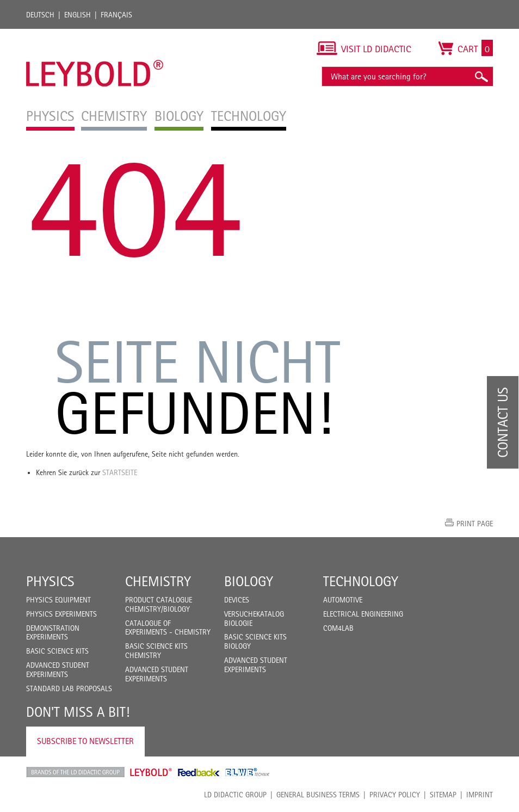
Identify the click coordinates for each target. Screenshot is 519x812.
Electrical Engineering (363, 614)
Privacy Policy (395, 795)
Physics (50, 581)
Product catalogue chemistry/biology (159, 604)
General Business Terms (318, 795)
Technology (361, 581)
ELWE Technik (248, 772)
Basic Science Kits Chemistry (156, 651)
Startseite (120, 472)
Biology (249, 581)
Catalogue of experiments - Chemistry (168, 628)
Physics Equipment (58, 600)
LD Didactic (75, 772)
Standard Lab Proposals (69, 688)
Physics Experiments (61, 614)
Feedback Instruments (199, 772)
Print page (475, 524)
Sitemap (443, 795)
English (78, 15)
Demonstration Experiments (53, 633)
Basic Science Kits (57, 651)
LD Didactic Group (235, 795)
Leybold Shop (151, 772)
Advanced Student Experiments (58, 670)
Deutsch (40, 15)
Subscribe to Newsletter (85, 741)
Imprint (480, 795)
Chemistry (158, 581)
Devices (237, 600)
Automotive (343, 600)
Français (116, 15)
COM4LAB (338, 628)
